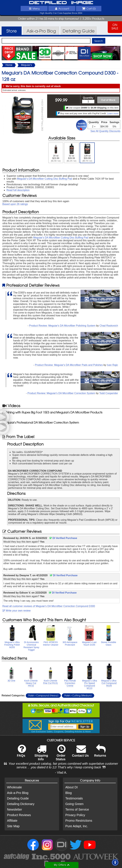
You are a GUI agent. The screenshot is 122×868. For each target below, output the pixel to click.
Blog (68, 793)
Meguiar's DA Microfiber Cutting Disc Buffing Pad (45, 179)
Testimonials (74, 798)
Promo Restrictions (79, 821)
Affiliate (12, 821)
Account (62, 8)
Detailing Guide (18, 798)
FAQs (21, 753)
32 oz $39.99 (72, 153)
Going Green (74, 804)
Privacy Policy (75, 815)
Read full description (18, 190)
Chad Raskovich (109, 326)
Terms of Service (77, 809)
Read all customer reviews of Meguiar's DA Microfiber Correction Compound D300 (49, 606)
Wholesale (14, 787)
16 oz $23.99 (56, 153)
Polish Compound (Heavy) (43, 695)
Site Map (13, 826)
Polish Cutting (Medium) (78, 695)
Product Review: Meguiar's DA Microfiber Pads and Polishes (69, 365)
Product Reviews (19, 815)
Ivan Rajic (112, 365)
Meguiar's (26, 65)
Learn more (113, 113)
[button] (115, 862)
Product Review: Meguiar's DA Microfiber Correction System (61, 393)
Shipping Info (41, 755)
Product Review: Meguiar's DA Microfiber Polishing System (62, 326)
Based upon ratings (15, 204)
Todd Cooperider (109, 393)
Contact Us (80, 753)
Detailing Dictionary (21, 804)
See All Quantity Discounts (105, 131)
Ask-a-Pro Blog (18, 793)
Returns (100, 753)
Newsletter (14, 809)
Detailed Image (61, 3)
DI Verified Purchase (63, 538)
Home (9, 65)
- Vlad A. (61, 772)
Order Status (61, 755)
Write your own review (17, 611)
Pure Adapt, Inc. (77, 826)
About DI (71, 787)
